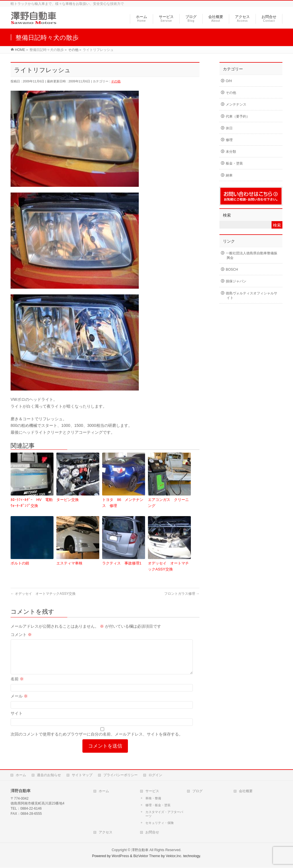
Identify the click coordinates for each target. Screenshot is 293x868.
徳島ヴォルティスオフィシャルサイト (252, 296)
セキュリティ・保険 (160, 823)
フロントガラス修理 (182, 594)
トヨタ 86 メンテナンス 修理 (123, 503)
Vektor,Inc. (174, 856)
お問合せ (152, 833)
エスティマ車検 (69, 563)
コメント (21, 635)
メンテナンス (236, 104)
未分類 (231, 152)
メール (19, 703)
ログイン (155, 775)
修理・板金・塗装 (158, 805)
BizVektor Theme (147, 856)
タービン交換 (68, 500)
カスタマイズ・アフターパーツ (164, 814)
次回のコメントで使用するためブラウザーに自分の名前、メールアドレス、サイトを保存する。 (97, 741)
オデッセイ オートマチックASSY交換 (168, 566)
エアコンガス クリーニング (168, 503)
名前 (17, 686)
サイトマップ (82, 775)
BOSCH (232, 269)
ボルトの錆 (20, 563)
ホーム (21, 775)
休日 (229, 128)
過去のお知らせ (49, 775)
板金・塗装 (234, 163)
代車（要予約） (238, 116)
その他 (116, 81)
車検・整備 (153, 798)
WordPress (120, 856)
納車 (229, 175)
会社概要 (246, 791)
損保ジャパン (236, 281)
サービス (152, 791)
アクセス (106, 833)
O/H (229, 81)
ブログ (197, 791)
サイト (17, 720)
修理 (229, 140)
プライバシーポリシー (120, 775)
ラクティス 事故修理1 (122, 563)
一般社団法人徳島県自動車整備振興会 (252, 255)
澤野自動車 (140, 850)
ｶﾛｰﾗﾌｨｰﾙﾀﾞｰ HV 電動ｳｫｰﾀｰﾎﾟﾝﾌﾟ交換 (32, 503)
